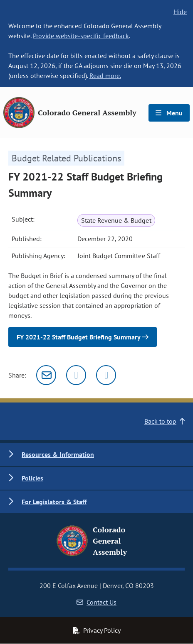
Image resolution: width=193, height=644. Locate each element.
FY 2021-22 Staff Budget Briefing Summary (83, 337)
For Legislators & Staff (54, 502)
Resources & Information (58, 454)
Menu (169, 113)
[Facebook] (106, 375)
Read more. (105, 76)
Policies (32, 478)
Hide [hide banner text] (180, 12)
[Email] (46, 375)
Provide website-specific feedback (81, 36)
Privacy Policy (96, 630)
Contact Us (96, 602)
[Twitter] (76, 375)
